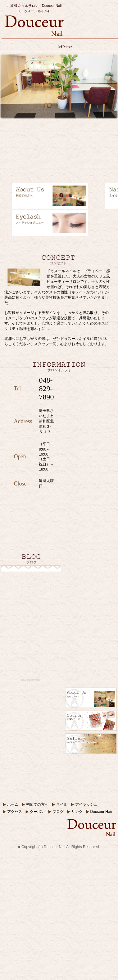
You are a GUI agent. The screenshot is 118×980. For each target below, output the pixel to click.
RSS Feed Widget (31, 680)
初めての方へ (37, 804)
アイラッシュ (86, 804)
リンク (77, 812)
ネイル (62, 804)
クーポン (37, 812)
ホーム (13, 804)
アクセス (15, 812)
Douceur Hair (101, 812)
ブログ (58, 812)
